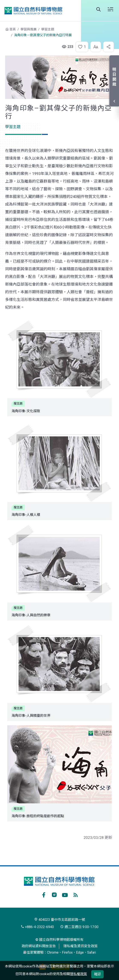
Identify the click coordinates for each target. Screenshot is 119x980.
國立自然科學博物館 (33, 11)
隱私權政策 (78, 974)
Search (98, 9)
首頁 (13, 29)
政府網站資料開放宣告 (39, 946)
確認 (97, 974)
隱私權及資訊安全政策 (81, 946)
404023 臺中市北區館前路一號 (60, 920)
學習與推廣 (29, 29)
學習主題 (48, 29)
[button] (81, 47)
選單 (110, 9)
